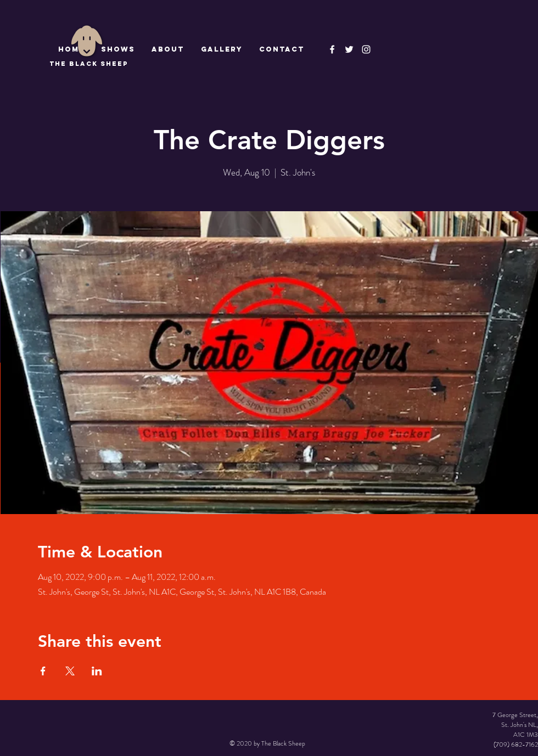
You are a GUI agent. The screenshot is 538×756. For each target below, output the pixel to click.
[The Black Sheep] (349, 49)
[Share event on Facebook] (43, 671)
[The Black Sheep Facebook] (332, 49)
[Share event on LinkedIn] (97, 671)
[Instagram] (366, 49)
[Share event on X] (70, 671)
